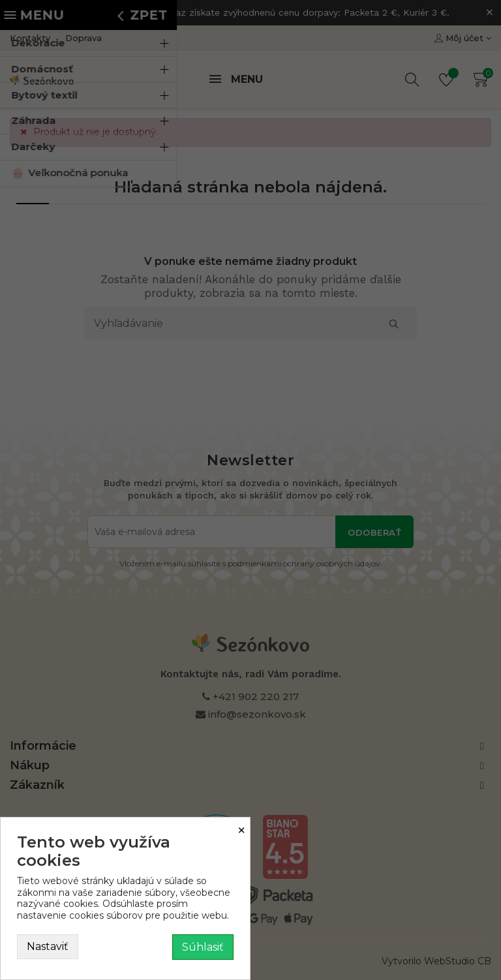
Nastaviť (48, 946)
